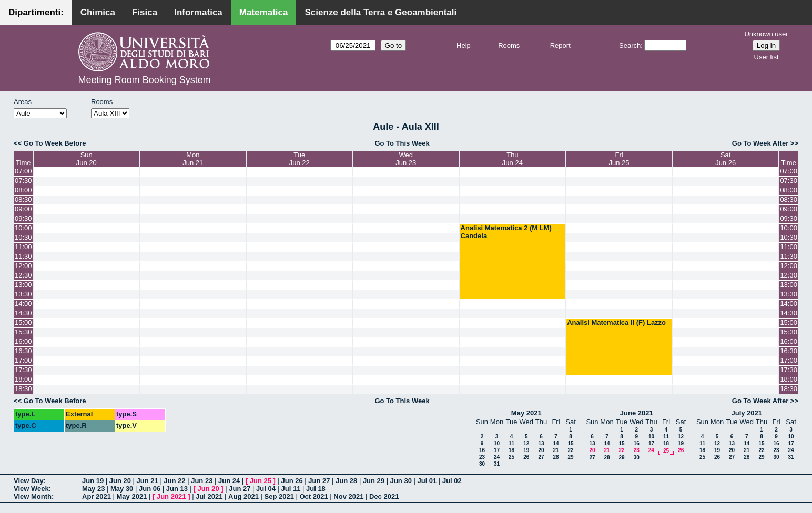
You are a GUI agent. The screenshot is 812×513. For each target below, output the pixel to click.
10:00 (23, 228)
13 (541, 443)
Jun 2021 (171, 496)
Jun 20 (120, 481)
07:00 (23, 171)
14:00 (23, 304)
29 (570, 457)
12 (526, 443)
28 (556, 457)
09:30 (23, 218)
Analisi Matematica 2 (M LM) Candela (506, 232)
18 (511, 450)
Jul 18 (316, 489)
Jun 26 (292, 481)
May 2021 (526, 413)
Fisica (145, 12)
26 (526, 457)
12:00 (23, 266)
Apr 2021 (97, 496)
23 (482, 457)
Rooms (509, 45)
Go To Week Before (55, 143)
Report (560, 45)
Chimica (98, 12)
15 (570, 443)
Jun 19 (93, 481)
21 (556, 450)
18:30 (23, 389)
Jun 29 (374, 481)
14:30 (23, 313)
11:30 (23, 256)
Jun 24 (229, 481)
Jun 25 (261, 481)
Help (464, 45)
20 (541, 450)
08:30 (23, 199)
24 (497, 457)
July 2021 (747, 413)
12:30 (23, 275)
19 (526, 450)
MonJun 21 (193, 159)
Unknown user (766, 34)
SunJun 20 (87, 159)
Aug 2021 (243, 496)
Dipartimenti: (36, 12)
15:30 (23, 332)
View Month (33, 496)
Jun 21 (148, 481)
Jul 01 (427, 481)
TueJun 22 (300, 159)
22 (570, 450)
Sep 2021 (279, 496)
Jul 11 (291, 489)
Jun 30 (401, 481)
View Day (29, 481)
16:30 (23, 351)
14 (556, 443)
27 (541, 457)
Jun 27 (319, 481)
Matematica (264, 12)
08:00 (23, 190)
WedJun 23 (406, 159)
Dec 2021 (384, 496)
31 (497, 464)
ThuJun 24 (512, 159)
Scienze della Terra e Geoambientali (380, 12)
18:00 (23, 379)
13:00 (23, 285)
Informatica (198, 12)
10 (497, 443)
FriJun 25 (619, 159)
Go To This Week (402, 143)
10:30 (23, 237)
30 (482, 464)
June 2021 (637, 413)
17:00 (23, 360)
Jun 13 (177, 489)
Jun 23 (202, 481)
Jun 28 (346, 481)
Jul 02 (452, 481)
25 (511, 457)
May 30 (122, 489)
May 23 (93, 489)
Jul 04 (266, 489)
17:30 (23, 370)
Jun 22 (174, 481)
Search (630, 45)
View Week (31, 489)
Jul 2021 (209, 496)
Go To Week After (760, 143)
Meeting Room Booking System (145, 80)
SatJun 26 (725, 159)
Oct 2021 (313, 496)
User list (767, 57)
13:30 (23, 294)
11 (511, 443)
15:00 (23, 322)
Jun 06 (150, 489)
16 (482, 450)
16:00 (23, 341)
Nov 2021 (348, 496)
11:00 (23, 247)
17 (497, 450)
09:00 (23, 209)
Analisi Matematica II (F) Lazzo (616, 322)
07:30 (23, 181)
